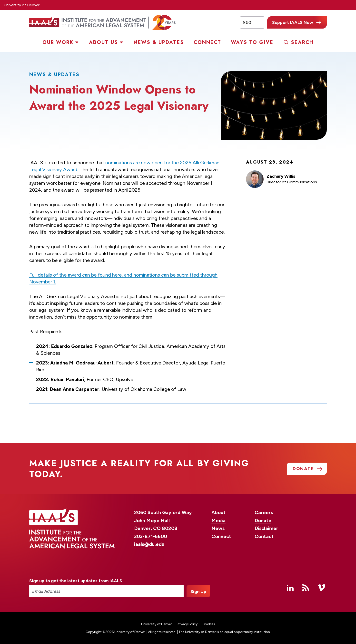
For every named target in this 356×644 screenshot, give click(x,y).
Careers (264, 512)
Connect (207, 42)
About (218, 512)
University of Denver (22, 5)
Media (218, 520)
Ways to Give (252, 42)
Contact (264, 536)
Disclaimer (266, 528)
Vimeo (321, 588)
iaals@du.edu (149, 544)
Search (302, 42)
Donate (263, 520)
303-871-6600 (151, 536)
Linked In (290, 588)
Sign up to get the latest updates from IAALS (76, 581)
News (218, 528)
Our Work (58, 42)
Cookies (209, 624)
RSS (306, 588)
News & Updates (159, 42)
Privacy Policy (187, 624)
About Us (104, 42)
